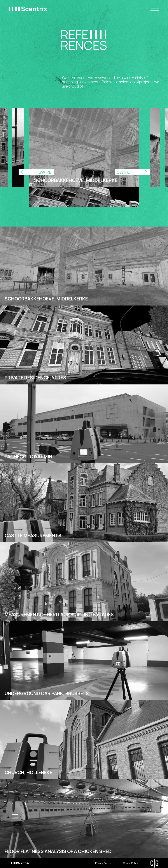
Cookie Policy (131, 863)
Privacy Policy (103, 863)
